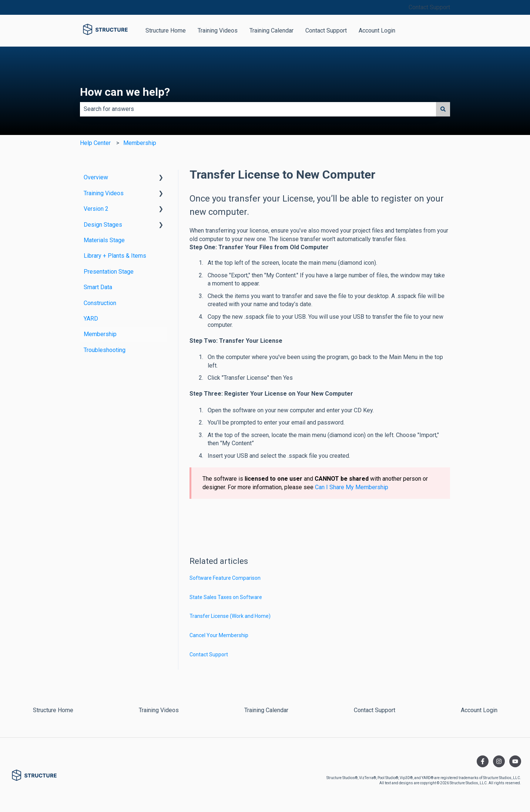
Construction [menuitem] (100, 303)
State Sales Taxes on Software (226, 597)
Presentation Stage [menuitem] (109, 272)
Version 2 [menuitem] (96, 209)
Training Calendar (271, 31)
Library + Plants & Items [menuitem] (115, 256)
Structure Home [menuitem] (53, 710)
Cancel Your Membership (219, 635)
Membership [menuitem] (100, 334)
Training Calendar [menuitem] (266, 710)
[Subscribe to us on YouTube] (515, 761)
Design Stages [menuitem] (103, 225)
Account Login (377, 31)
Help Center (95, 143)
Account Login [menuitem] (479, 710)
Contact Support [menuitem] (375, 710)
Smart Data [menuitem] (98, 287)
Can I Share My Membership (352, 487)
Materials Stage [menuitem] (104, 240)
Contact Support (429, 7)
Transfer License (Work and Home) (230, 616)
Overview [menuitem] (96, 177)
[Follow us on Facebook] (483, 761)
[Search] (443, 109)
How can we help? (125, 92)
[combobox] (258, 109)
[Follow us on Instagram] (499, 761)
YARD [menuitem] (91, 319)
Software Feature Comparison (225, 578)
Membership (140, 143)
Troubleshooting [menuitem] (105, 350)
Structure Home (166, 31)
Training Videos (218, 31)
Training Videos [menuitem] (104, 193)
